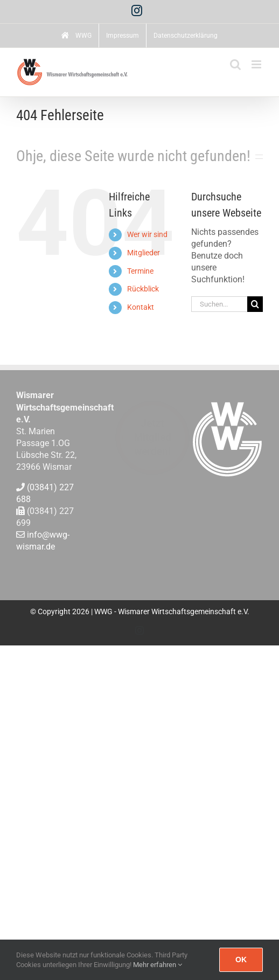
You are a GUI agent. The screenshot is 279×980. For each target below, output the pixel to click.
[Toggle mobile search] (235, 64)
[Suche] (255, 304)
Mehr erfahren (158, 965)
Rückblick (143, 289)
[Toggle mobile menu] (257, 64)
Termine (140, 271)
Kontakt (141, 307)
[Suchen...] (219, 304)
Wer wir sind (147, 234)
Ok (241, 960)
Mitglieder (144, 253)
